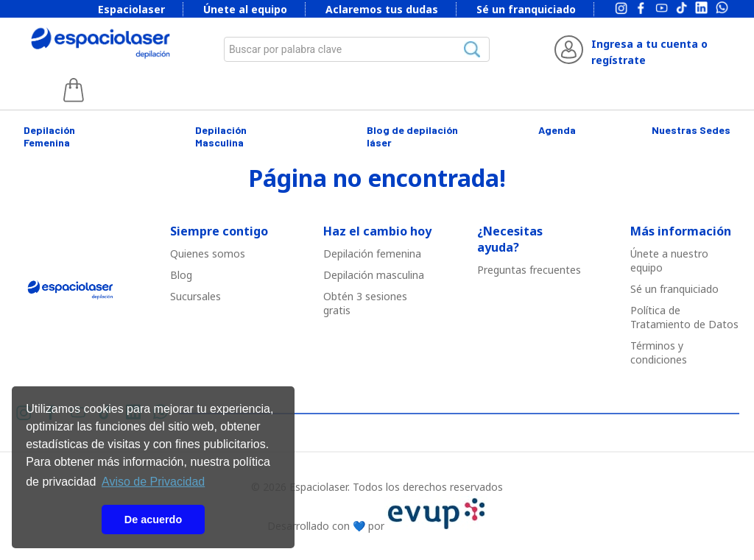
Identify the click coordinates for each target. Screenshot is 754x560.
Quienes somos (208, 254)
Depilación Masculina (221, 136)
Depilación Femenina (49, 136)
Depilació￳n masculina (374, 275)
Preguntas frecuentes (529, 270)
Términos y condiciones (659, 352)
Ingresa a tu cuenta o (649, 44)
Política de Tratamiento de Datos (684, 317)
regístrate (619, 60)
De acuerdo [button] (153, 520)
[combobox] (357, 49)
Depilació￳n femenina (372, 254)
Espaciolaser (131, 9)
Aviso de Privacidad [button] (153, 482)
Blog (181, 275)
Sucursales (195, 296)
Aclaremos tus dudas (382, 9)
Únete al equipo (245, 9)
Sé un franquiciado (526, 9)
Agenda (557, 130)
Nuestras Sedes (691, 130)
